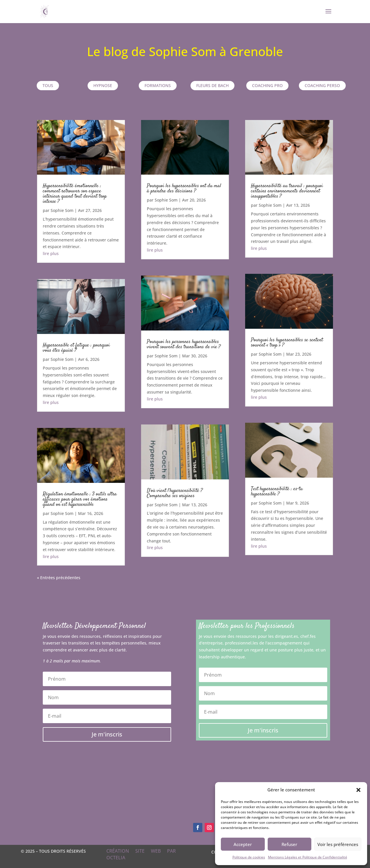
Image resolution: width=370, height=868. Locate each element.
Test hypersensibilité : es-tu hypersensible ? (277, 492)
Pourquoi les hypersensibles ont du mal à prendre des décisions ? (184, 189)
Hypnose (103, 85)
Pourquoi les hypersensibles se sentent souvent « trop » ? (287, 343)
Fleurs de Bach (212, 85)
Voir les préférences (338, 844)
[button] (358, 790)
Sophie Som (62, 210)
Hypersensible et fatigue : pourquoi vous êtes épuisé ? (76, 348)
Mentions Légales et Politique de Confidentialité (308, 857)
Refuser (289, 844)
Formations (158, 85)
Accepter (243, 844)
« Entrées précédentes (59, 578)
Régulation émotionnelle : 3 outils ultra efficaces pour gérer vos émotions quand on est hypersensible (80, 499)
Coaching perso (322, 85)
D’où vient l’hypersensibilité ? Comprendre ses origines (175, 493)
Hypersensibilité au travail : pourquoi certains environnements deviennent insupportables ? (287, 191)
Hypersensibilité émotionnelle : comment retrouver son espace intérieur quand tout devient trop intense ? (75, 194)
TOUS (48, 85)
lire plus (51, 253)
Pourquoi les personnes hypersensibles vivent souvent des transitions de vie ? (184, 344)
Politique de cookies (249, 857)
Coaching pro (267, 85)
